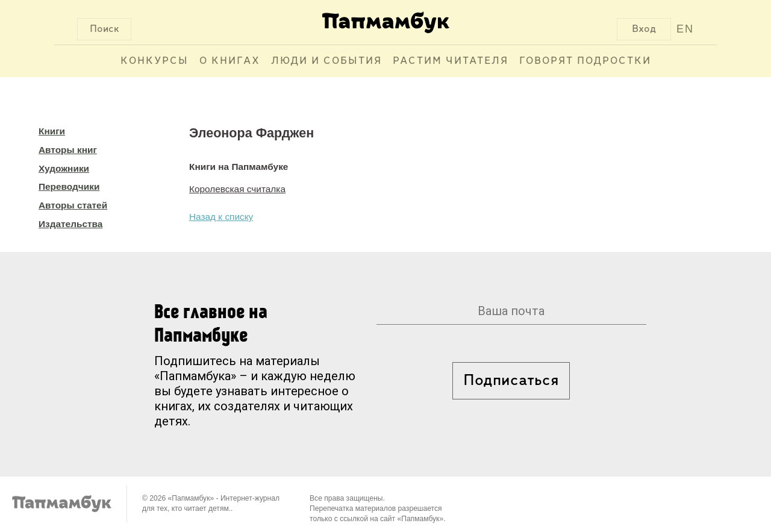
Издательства (70, 224)
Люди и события (326, 61)
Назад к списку (221, 217)
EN (685, 29)
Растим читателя (451, 61)
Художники (64, 168)
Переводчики (69, 186)
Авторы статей (73, 205)
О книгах (230, 61)
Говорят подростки (585, 61)
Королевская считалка (237, 189)
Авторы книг (68, 150)
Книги (52, 131)
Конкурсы (155, 61)
